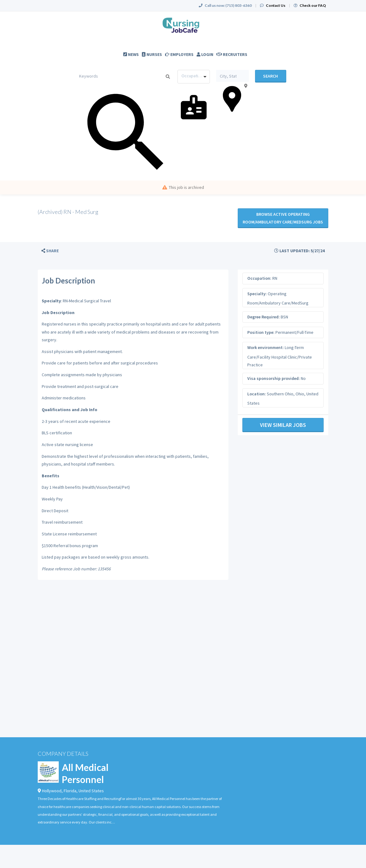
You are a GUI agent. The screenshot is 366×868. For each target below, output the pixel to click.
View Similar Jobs (283, 425)
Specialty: (257, 294)
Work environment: (266, 347)
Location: (257, 394)
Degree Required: (264, 317)
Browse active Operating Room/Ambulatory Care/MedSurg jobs (283, 218)
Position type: (261, 332)
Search (270, 76)
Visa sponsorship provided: (274, 378)
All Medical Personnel (85, 773)
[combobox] (194, 77)
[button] (50, 251)
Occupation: (259, 278)
